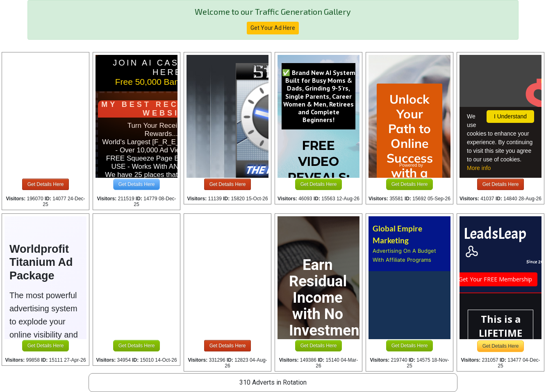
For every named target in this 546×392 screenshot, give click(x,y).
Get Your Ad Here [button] (273, 28)
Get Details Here (46, 184)
